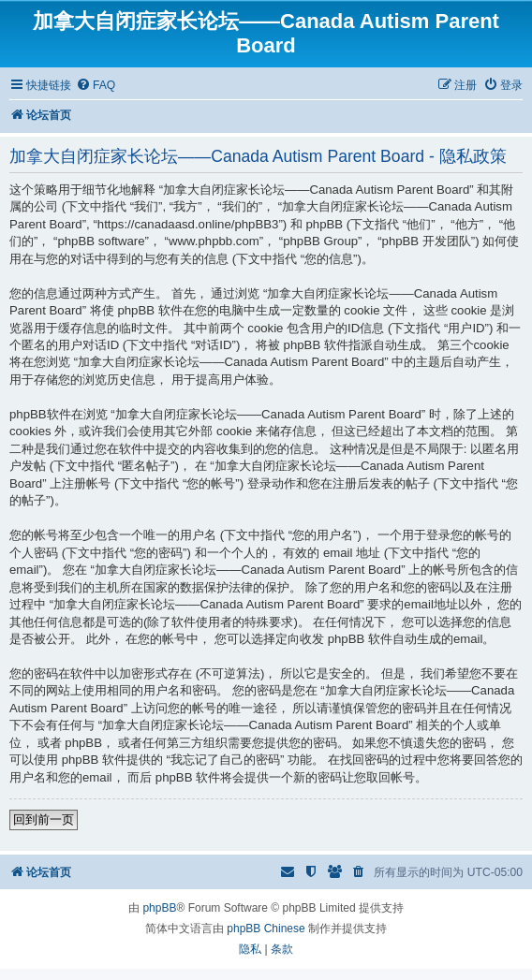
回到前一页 (44, 819)
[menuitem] (96, 86)
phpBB (159, 908)
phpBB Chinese (266, 929)
